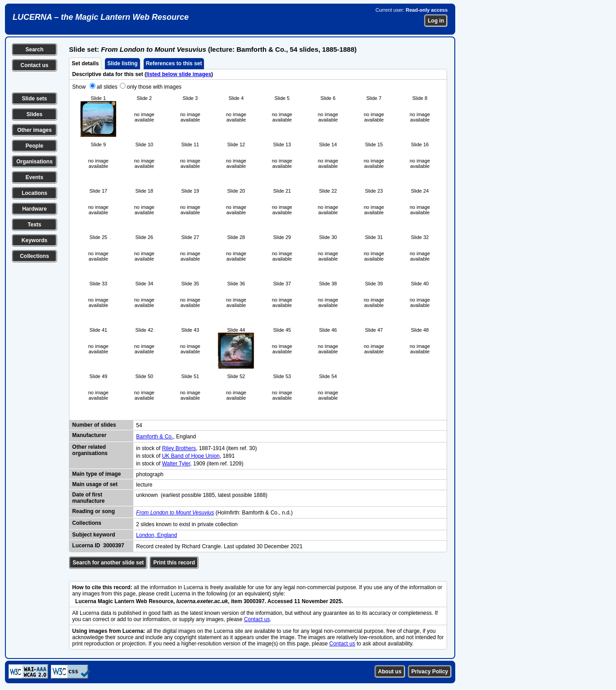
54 (139, 425)
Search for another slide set (108, 563)
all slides (107, 87)
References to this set (174, 63)
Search (34, 50)
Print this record (174, 563)
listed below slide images (179, 74)
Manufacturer (89, 435)
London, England (156, 535)
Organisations (34, 162)
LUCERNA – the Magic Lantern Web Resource (101, 17)
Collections (34, 256)
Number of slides (94, 425)
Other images (34, 130)
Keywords (34, 240)
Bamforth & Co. (154, 437)
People (34, 146)
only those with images (154, 87)
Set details (85, 63)
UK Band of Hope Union (191, 456)
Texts (34, 225)
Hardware (34, 209)
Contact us (34, 65)
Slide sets (34, 99)
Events (34, 177)
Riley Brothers (179, 448)
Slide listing (122, 63)
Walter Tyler (176, 464)
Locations (34, 193)
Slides (34, 114)
